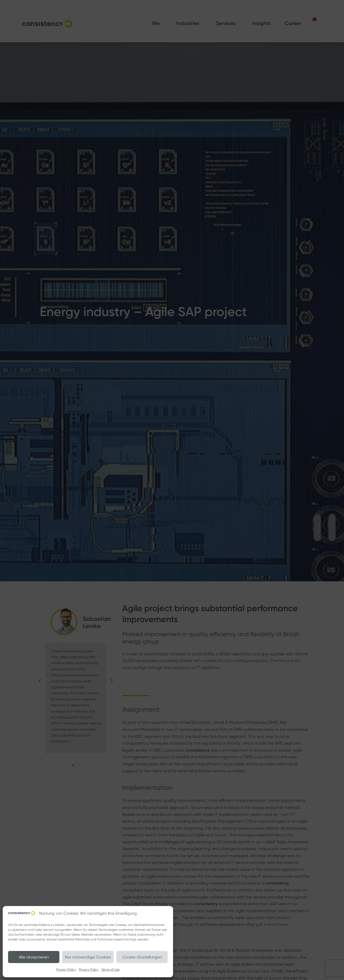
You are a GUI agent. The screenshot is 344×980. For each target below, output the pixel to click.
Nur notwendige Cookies (88, 957)
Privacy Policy (66, 970)
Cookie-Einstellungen (142, 957)
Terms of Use (110, 970)
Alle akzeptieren (34, 957)
